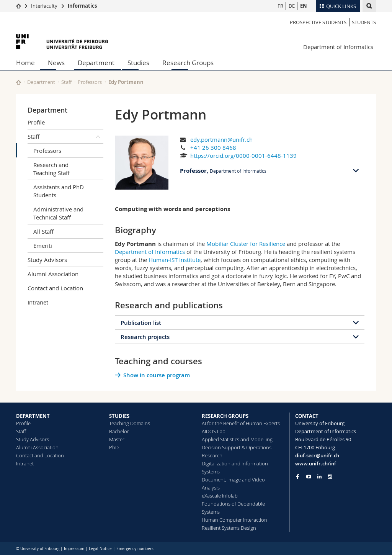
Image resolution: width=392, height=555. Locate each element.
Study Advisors (47, 260)
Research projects (145, 337)
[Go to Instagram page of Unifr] (330, 477)
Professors (90, 82)
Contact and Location (55, 288)
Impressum (74, 549)
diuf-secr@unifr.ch (317, 455)
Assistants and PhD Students (59, 191)
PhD (114, 447)
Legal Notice (100, 549)
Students (364, 22)
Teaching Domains (130, 423)
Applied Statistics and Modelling (237, 439)
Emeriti (43, 246)
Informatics (82, 6)
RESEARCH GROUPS (225, 416)
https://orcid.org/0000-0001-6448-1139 (243, 156)
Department (96, 63)
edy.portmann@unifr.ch (221, 139)
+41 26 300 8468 (213, 147)
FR (280, 6)
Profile (36, 122)
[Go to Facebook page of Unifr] (298, 476)
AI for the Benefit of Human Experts (241, 423)
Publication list (141, 323)
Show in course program (157, 375)
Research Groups (188, 63)
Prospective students (318, 22)
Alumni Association (53, 274)
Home (25, 63)
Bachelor (119, 431)
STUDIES (119, 416)
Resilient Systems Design (229, 528)
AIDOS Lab (214, 431)
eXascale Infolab (220, 496)
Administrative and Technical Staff (58, 213)
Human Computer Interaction (234, 520)
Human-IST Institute (175, 260)
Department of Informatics (338, 47)
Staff (66, 82)
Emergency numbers (135, 549)
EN (304, 6)
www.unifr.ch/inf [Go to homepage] (316, 463)
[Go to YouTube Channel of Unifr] (309, 477)
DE (292, 6)
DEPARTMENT (33, 416)
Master (117, 439)
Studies (138, 63)
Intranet (38, 302)
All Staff (43, 231)
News (56, 63)
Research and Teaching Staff (51, 169)
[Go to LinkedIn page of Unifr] (319, 477)
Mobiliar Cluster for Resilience (246, 244)
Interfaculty (44, 6)
